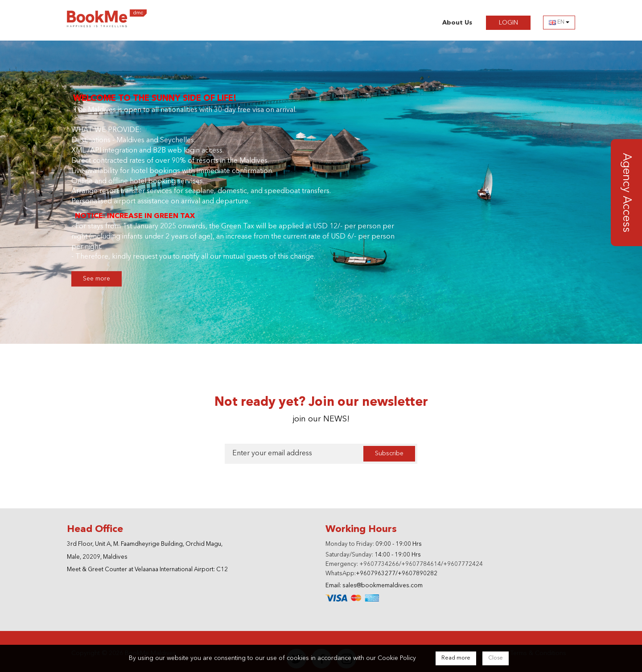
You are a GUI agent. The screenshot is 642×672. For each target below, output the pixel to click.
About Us (457, 23)
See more (97, 273)
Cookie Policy (397, 658)
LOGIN (515, 22)
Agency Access (626, 186)
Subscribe (389, 447)
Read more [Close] (456, 658)
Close (496, 658)
